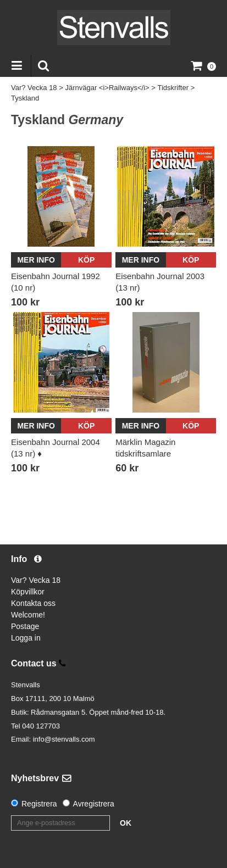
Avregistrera (94, 804)
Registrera (39, 804)
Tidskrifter (173, 88)
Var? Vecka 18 (34, 88)
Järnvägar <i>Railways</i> (107, 88)
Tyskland (25, 98)
